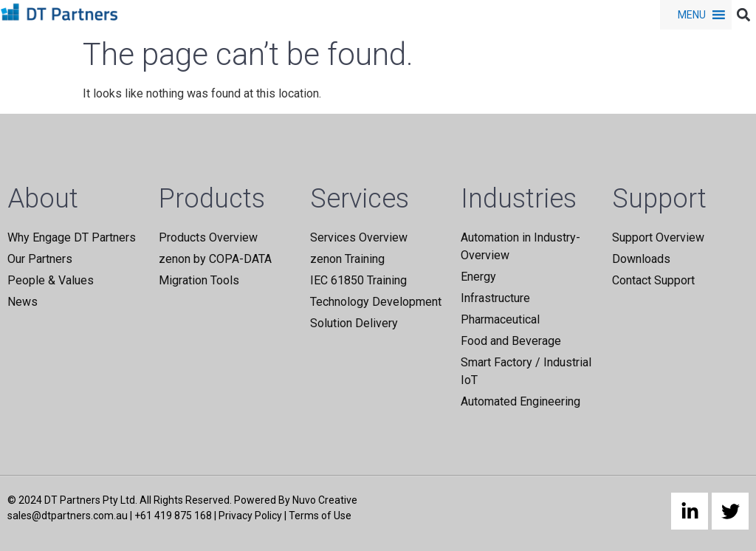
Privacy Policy (250, 516)
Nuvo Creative (325, 500)
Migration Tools (199, 280)
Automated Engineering (520, 401)
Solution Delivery (354, 323)
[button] (692, 15)
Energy (478, 277)
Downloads (641, 259)
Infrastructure (495, 298)
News (23, 302)
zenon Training (347, 259)
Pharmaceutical (500, 319)
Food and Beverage (511, 341)
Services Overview (359, 237)
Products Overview (208, 237)
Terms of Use (320, 516)
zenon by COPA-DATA (215, 259)
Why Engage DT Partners (72, 237)
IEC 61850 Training (358, 280)
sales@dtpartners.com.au (68, 516)
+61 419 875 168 (173, 516)
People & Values (51, 280)
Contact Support (653, 280)
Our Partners (40, 259)
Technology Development (376, 302)
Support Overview (658, 237)
